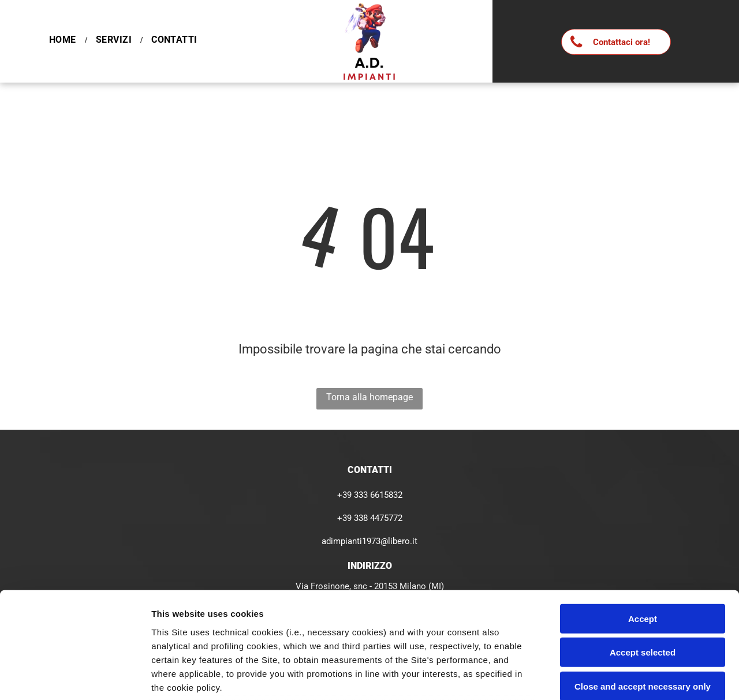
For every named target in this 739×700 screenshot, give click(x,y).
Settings (587, 677)
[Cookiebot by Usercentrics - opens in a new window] (75, 677)
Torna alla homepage (369, 397)
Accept (643, 522)
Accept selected (643, 555)
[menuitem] (64, 40)
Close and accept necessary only (643, 589)
